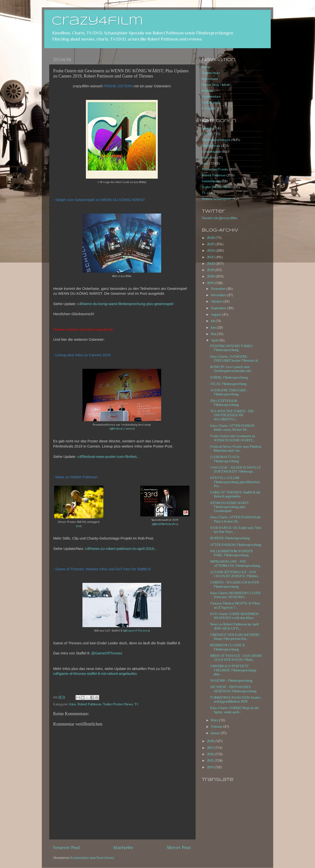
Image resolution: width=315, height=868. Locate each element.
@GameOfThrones (136, 631)
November (219, 295)
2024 (211, 251)
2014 (211, 767)
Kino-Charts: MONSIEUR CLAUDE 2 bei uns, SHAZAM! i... (236, 595)
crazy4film (97, 21)
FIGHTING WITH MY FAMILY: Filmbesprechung (232, 348)
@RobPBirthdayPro (165, 524)
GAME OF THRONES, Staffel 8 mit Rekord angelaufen (235, 494)
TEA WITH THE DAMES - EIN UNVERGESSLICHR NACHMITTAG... (232, 415)
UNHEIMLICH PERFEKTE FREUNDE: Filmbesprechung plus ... (233, 670)
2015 (211, 761)
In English (209, 108)
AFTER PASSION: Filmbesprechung (236, 545)
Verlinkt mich (211, 102)
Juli (213, 321)
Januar (216, 733)
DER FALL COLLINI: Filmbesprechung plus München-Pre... (236, 482)
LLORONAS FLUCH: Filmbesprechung (225, 459)
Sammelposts (212, 181)
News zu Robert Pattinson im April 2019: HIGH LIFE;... (234, 626)
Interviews (209, 158)
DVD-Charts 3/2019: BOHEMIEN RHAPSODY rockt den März (234, 616)
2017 (211, 748)
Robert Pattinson (89, 704)
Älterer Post (179, 847)
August (216, 315)
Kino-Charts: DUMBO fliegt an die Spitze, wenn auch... (235, 710)
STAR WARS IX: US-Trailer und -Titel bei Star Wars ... (236, 530)
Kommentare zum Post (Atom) (92, 858)
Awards (207, 128)
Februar (217, 727)
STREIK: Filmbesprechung (229, 378)
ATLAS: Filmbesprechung (228, 384)
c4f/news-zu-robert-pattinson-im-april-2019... (121, 549)
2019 (211, 283)
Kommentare (211, 97)
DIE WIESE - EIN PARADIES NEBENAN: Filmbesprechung (233, 689)
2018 (211, 741)
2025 (211, 244)
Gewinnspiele (211, 152)
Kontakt (207, 91)
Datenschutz (211, 73)
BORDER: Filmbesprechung (230, 538)
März (215, 720)
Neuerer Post (66, 847)
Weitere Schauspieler (217, 199)
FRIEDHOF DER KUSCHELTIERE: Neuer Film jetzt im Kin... (235, 637)
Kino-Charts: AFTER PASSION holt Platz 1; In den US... (235, 519)
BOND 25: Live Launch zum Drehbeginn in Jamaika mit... (231, 369)
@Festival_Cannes (122, 429)
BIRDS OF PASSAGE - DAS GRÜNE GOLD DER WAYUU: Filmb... (236, 658)
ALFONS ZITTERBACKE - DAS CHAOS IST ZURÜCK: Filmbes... (235, 574)
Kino (73, 704)
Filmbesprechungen (216, 140)
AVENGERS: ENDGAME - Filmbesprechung (229, 392)
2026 (211, 238)
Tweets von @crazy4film (220, 218)
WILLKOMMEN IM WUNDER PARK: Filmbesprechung (231, 553)
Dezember (219, 289)
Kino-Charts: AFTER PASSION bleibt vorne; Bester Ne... (232, 428)
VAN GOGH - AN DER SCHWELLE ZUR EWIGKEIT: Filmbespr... (236, 470)
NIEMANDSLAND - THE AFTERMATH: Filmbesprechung (235, 564)
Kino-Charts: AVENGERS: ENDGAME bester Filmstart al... (235, 359)
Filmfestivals (211, 146)
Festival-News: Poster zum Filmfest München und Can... (236, 449)
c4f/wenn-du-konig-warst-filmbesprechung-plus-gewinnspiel (125, 304)
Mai (214, 334)
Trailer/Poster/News (118, 704)
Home (206, 67)
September (219, 308)
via (79, 526)
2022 (211, 264)
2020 (211, 276)
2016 (211, 754)
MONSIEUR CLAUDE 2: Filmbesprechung (228, 647)
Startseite (123, 847)
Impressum (210, 79)
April (215, 340)
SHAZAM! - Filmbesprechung (231, 681)
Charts (207, 134)
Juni (214, 328)
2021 (211, 270)
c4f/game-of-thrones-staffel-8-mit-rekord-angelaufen (95, 674)
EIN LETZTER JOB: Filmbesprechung (225, 403)
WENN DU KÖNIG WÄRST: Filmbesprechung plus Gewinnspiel (230, 507)
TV (136, 704)
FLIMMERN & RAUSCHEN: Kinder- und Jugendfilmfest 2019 (236, 700)
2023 (211, 257)
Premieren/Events (215, 169)
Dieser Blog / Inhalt (216, 85)
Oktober (217, 302)
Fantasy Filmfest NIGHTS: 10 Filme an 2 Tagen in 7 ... (235, 605)
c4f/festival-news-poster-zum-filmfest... (108, 457)
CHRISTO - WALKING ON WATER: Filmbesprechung (235, 584)
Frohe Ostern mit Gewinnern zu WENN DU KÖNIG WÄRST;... (233, 438)
